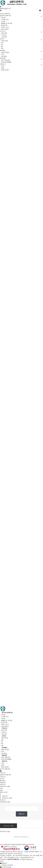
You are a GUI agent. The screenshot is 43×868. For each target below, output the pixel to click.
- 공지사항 (3, 33)
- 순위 (2, 54)
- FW (2, 48)
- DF (2, 45)
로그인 (2, 14)
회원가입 (7, 14)
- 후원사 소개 (4, 27)
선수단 (4, 736)
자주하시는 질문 (8, 826)
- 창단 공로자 (4, 29)
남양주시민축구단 (7, 713)
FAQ (1, 788)
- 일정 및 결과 (5, 52)
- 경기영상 (3, 56)
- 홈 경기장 (4, 25)
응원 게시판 (4, 792)
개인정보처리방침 (16, 844)
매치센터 (4, 747)
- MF (2, 47)
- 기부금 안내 (4, 19)
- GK (2, 43)
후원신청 (4, 755)
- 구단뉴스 (3, 35)
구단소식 (4, 728)
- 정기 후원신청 (5, 60)
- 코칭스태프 (4, 41)
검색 (22, 814)
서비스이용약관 (5, 844)
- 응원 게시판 (4, 70)
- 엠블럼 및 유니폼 (6, 23)
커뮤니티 (4, 761)
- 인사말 (3, 17)
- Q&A (2, 68)
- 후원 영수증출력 (6, 62)
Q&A (1, 790)
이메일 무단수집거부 (28, 844)
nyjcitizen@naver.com (27, 857)
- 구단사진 (3, 37)
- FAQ (2, 66)
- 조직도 (3, 21)
